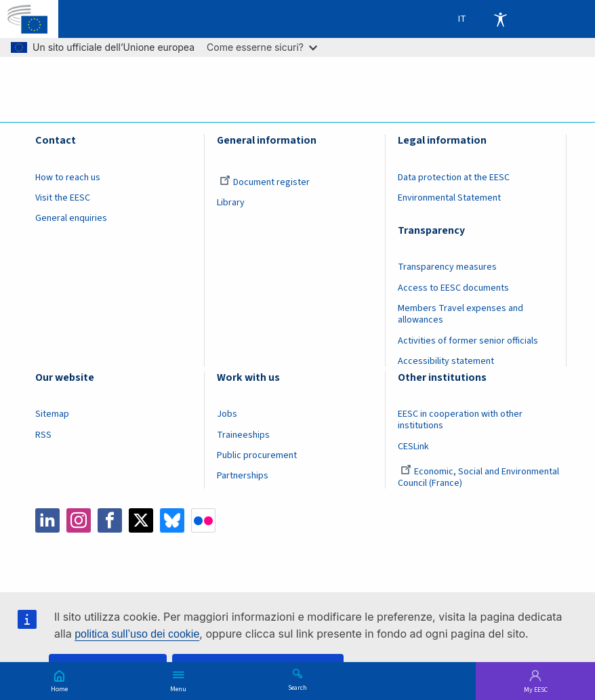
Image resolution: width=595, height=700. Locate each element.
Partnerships (243, 476)
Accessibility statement (446, 361)
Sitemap (52, 414)
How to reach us (68, 178)
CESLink (413, 447)
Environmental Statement (449, 198)
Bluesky (172, 520)
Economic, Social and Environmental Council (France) (478, 477)
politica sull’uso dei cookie (137, 634)
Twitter (141, 520)
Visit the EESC (63, 198)
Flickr (203, 520)
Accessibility (500, 19)
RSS (43, 435)
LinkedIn (47, 520)
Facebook (110, 520)
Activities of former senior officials (468, 341)
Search (297, 687)
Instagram (79, 520)
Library (231, 203)
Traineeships (243, 435)
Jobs (227, 414)
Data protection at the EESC (454, 178)
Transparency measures (447, 267)
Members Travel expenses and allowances (460, 314)
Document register (265, 182)
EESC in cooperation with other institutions (460, 420)
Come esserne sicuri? (262, 47)
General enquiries (71, 218)
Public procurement (257, 455)
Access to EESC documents (453, 288)
